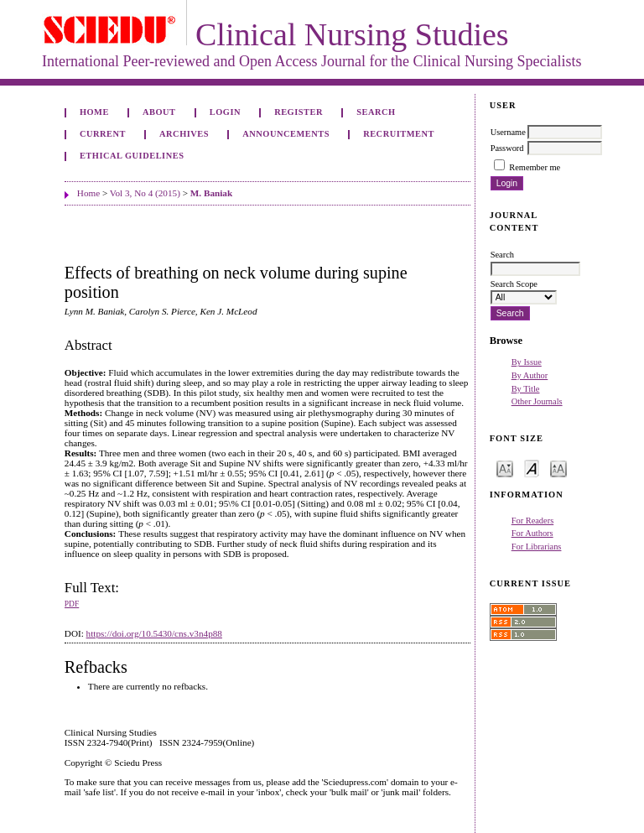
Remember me (535, 167)
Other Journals (537, 401)
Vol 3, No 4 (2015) (145, 193)
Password (507, 148)
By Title (526, 389)
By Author (530, 375)
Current (103, 134)
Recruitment (399, 134)
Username (508, 132)
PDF (72, 604)
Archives (184, 134)
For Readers (533, 521)
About (159, 112)
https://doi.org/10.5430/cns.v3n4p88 (154, 633)
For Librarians (537, 547)
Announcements (286, 134)
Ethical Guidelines (132, 156)
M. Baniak (211, 193)
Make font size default (532, 468)
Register (299, 112)
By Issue (527, 362)
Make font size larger (558, 468)
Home (94, 112)
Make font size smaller (505, 468)
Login (225, 112)
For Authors (532, 533)
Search (376, 112)
